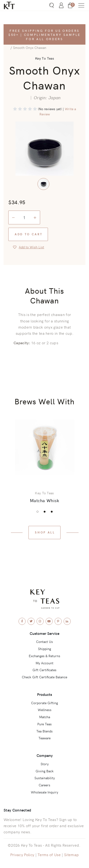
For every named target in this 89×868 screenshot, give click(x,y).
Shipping (44, 649)
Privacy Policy (22, 854)
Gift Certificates (44, 670)
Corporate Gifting (44, 703)
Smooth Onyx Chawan (30, 47)
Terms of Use (49, 854)
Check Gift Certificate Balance (44, 677)
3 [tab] (52, 512)
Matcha (45, 717)
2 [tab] (45, 512)
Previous (11, 461)
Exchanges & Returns (44, 656)
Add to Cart (29, 234)
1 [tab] (37, 512)
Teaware (44, 738)
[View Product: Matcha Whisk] (45, 447)
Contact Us (44, 642)
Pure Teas (44, 724)
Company (45, 755)
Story (45, 764)
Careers (44, 785)
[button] (81, 5)
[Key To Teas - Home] (15, 5)
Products (44, 694)
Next (78, 461)
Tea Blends (44, 731)
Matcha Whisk (45, 500)
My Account (44, 663)
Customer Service (44, 633)
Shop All (45, 532)
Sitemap (71, 854)
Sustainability (45, 778)
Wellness (45, 710)
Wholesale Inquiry (44, 792)
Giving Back (45, 771)
